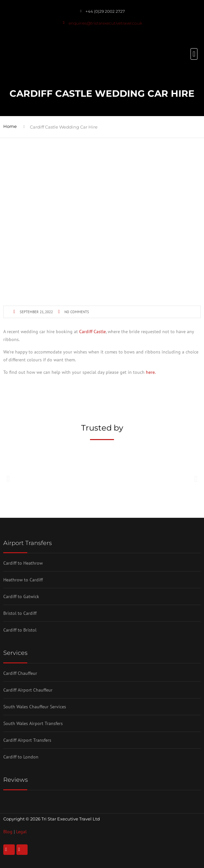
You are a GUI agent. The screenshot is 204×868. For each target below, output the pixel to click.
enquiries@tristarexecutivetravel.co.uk (105, 23)
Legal (21, 832)
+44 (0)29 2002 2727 (105, 11)
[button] (194, 54)
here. (151, 372)
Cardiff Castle (92, 332)
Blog (8, 832)
